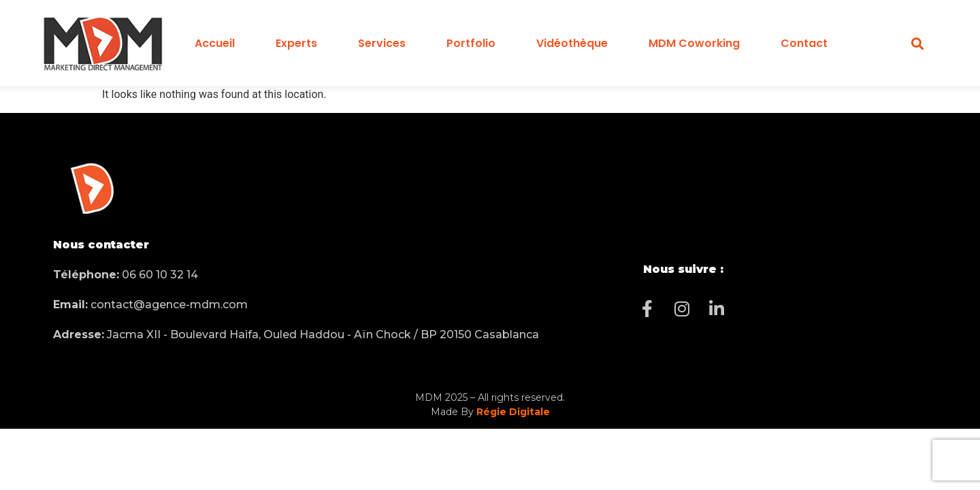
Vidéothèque (572, 43)
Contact (804, 43)
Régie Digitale (513, 412)
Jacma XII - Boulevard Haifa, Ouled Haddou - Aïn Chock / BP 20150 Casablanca (296, 334)
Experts (296, 43)
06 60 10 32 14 (126, 275)
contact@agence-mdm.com (150, 305)
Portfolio (471, 43)
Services (382, 43)
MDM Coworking (694, 43)
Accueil (215, 43)
